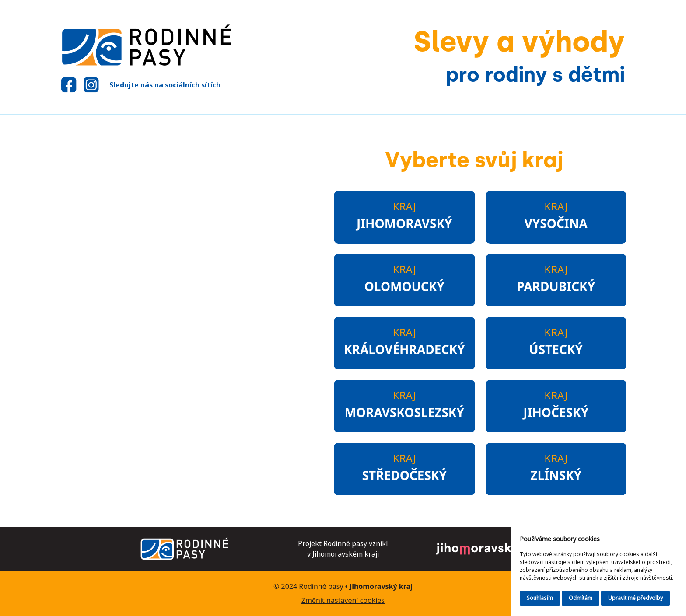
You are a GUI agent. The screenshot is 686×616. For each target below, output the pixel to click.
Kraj (404, 216)
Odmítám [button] (581, 598)
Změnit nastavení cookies (343, 600)
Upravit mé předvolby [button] (635, 598)
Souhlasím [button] (540, 598)
